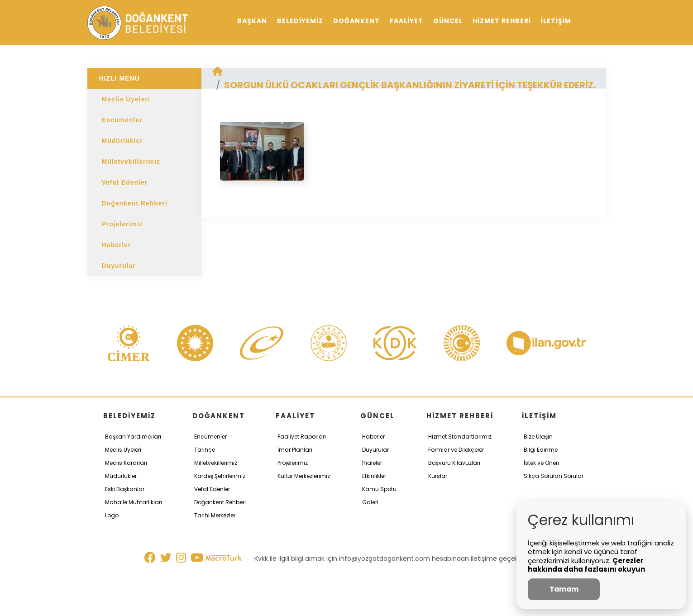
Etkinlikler (374, 476)
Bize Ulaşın (538, 437)
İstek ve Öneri (541, 463)
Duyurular (119, 266)
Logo (112, 515)
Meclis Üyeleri (126, 99)
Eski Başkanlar (125, 489)
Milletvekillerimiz (131, 162)
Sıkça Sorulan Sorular (554, 476)
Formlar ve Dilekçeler (456, 450)
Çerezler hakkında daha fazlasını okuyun (586, 565)
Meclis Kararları (126, 463)
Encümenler (122, 120)
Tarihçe (205, 450)
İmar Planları (295, 450)
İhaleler (372, 463)
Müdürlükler (122, 141)
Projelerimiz (122, 224)
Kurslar (438, 476)
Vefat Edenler (125, 182)
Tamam (564, 589)
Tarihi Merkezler (215, 515)
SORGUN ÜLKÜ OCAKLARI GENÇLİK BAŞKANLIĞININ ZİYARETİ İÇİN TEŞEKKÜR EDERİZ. (410, 85)
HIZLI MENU (119, 78)
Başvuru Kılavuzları (454, 463)
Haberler (117, 245)
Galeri (370, 502)
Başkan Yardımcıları (133, 437)
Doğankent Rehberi (135, 203)
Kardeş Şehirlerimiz (220, 476)
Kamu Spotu (379, 489)
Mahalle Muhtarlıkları (134, 502)
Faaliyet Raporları (302, 437)
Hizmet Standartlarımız (460, 437)
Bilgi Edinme (541, 450)
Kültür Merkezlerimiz (304, 476)
